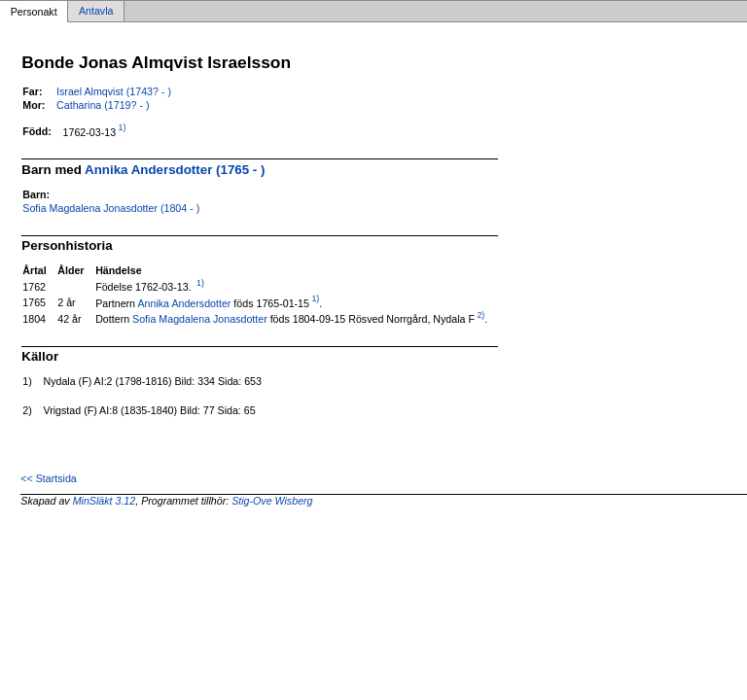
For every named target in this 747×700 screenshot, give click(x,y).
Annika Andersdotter (184, 302)
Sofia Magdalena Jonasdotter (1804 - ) (111, 208)
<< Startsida (48, 478)
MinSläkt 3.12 (105, 501)
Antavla (96, 12)
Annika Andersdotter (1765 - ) (175, 170)
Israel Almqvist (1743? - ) (114, 91)
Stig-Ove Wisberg (272, 501)
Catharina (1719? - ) (103, 105)
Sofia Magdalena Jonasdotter (200, 319)
